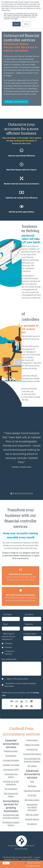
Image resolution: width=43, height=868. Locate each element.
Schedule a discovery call (16, 102)
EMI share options (32, 800)
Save (6, 863)
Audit (32, 782)
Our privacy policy (33, 866)
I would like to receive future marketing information (20, 685)
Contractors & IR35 (11, 770)
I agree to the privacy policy (16, 679)
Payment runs (32, 749)
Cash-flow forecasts (32, 791)
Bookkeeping (11, 756)
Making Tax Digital (32, 745)
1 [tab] (11, 494)
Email (5, 624)
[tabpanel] (21, 451)
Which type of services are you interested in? (8, 636)
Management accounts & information (32, 807)
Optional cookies (34, 863)
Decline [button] (26, 24)
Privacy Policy (13, 846)
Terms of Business (21, 849)
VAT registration (11, 789)
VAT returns (32, 766)
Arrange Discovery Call (30, 713)
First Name (7, 615)
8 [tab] (27, 494)
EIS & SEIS (32, 795)
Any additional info (9, 659)
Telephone (28, 624)
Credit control (32, 740)
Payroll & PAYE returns (32, 754)
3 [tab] (16, 494)
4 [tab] (18, 494)
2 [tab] (14, 494)
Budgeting (32, 786)
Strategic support (32, 819)
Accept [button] (17, 24)
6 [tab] (23, 494)
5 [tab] (20, 494)
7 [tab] (25, 494)
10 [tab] (32, 494)
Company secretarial (11, 765)
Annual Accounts (11, 751)
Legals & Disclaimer (27, 846)
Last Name (28, 615)
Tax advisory (32, 824)
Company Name (30, 634)
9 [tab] (30, 494)
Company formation (11, 760)
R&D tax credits (32, 815)
